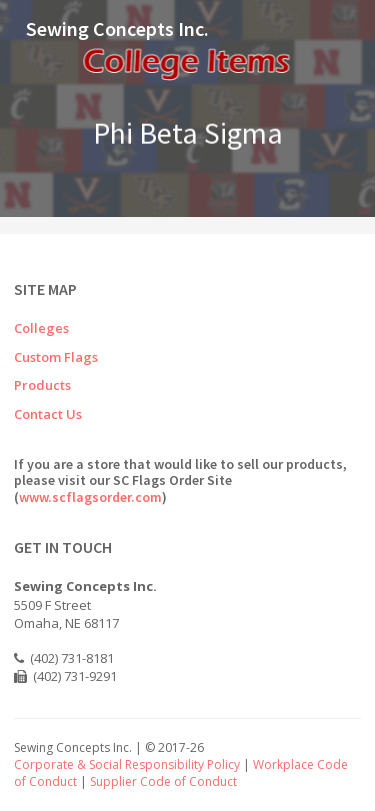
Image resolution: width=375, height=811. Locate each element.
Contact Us (48, 414)
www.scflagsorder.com (90, 497)
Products (42, 385)
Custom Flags (56, 357)
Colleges (41, 328)
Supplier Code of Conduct (163, 781)
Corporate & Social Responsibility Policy (127, 764)
